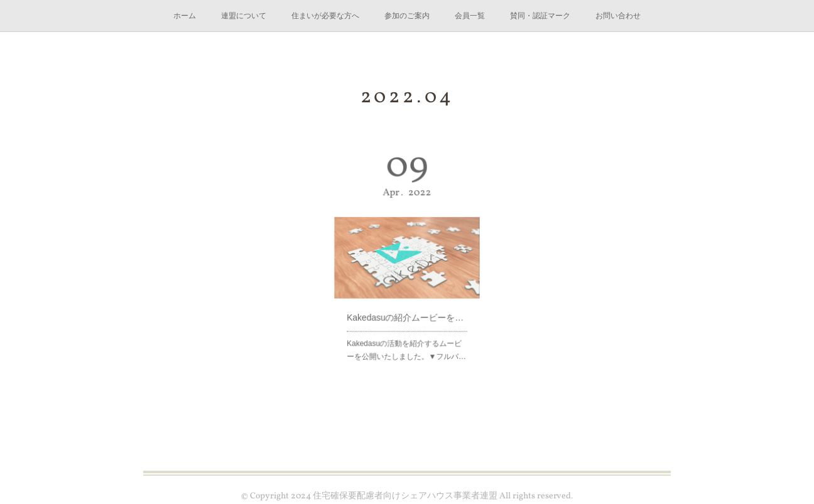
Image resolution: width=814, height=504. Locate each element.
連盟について (244, 16)
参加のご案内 (407, 16)
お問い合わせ (618, 16)
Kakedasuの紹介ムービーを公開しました (407, 311)
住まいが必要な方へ (325, 16)
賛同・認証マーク (540, 16)
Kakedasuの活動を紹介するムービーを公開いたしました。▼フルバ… (406, 340)
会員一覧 (470, 16)
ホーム (185, 16)
